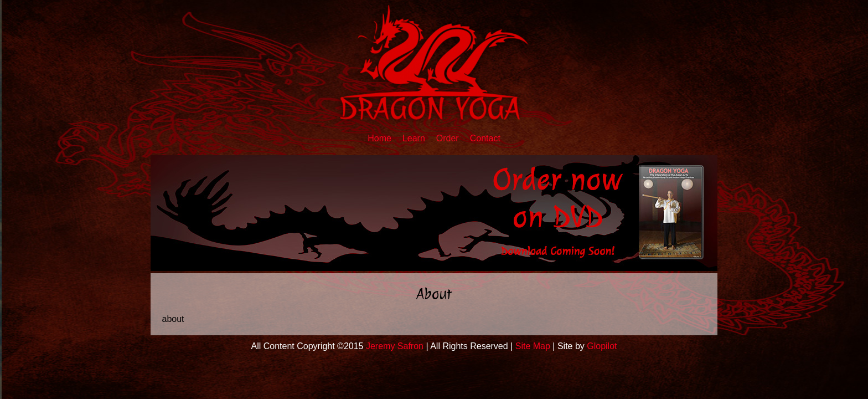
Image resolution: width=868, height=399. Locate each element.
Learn (414, 138)
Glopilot (602, 346)
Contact (485, 138)
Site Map (533, 346)
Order (448, 138)
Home (379, 138)
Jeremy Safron (395, 346)
